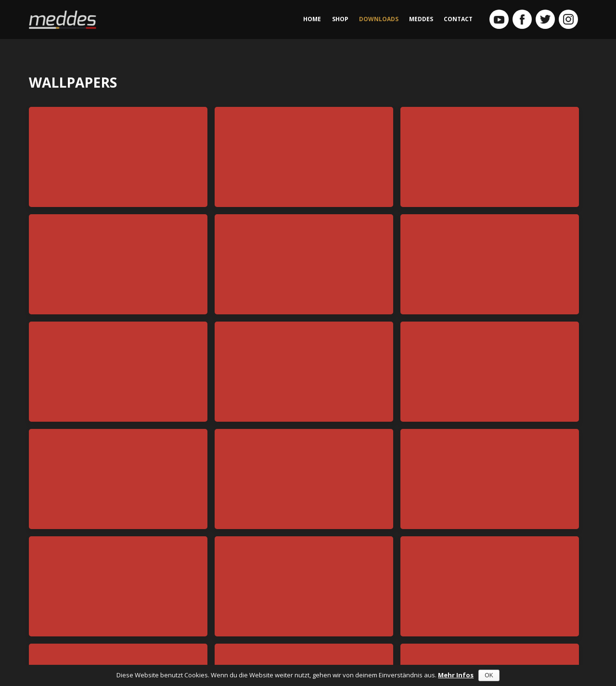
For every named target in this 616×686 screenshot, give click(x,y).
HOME (312, 19)
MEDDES (421, 19)
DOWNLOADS (379, 19)
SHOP (340, 19)
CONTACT (458, 19)
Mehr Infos (456, 675)
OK (489, 675)
